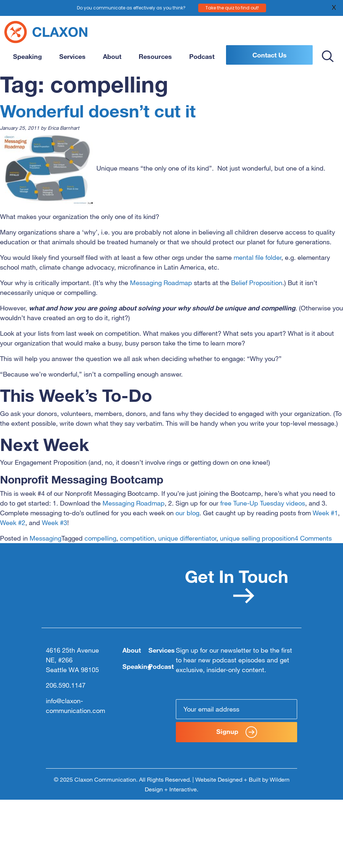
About (112, 56)
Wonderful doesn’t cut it (98, 111)
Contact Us (270, 55)
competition (137, 538)
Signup (237, 732)
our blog (187, 513)
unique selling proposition (257, 538)
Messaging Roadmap (161, 283)
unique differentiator (187, 538)
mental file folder (257, 257)
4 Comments (313, 538)
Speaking (27, 56)
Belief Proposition (257, 283)
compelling (100, 538)
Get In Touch (236, 585)
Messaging (45, 538)
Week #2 (13, 523)
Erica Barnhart (63, 128)
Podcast (202, 56)
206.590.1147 (66, 685)
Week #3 (55, 523)
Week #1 (325, 513)
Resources (155, 56)
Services (72, 56)
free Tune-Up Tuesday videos (263, 503)
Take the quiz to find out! (232, 7)
